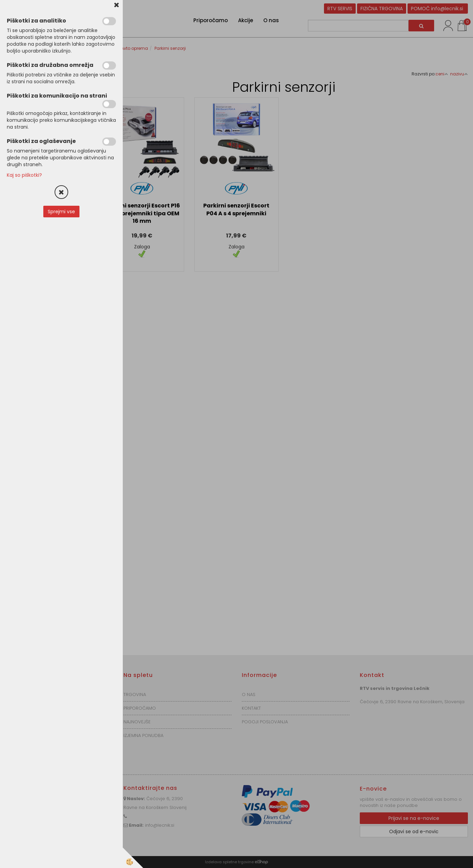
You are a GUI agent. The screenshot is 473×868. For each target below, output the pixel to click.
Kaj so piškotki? (24, 175)
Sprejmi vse (61, 212)
